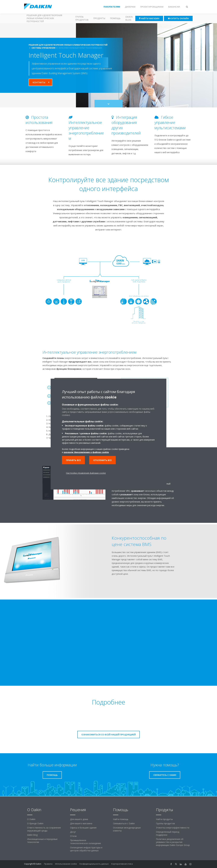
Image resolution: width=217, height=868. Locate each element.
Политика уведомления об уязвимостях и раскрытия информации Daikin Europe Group (173, 842)
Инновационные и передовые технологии (42, 841)
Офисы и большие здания (83, 828)
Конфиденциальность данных (94, 864)
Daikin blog (129, 18)
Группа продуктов (82, 18)
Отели (73, 836)
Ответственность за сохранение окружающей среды (44, 829)
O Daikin (31, 819)
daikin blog (32, 835)
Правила (48, 864)
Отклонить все (102, 460)
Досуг (73, 832)
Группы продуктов (165, 823)
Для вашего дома (79, 819)
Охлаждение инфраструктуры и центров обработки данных (86, 849)
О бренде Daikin (35, 823)
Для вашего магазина (81, 823)
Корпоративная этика (122, 864)
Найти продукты (164, 819)
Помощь (115, 18)
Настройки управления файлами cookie (86, 473)
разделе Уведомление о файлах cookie (86, 452)
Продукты (99, 18)
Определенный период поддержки (168, 833)
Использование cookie (66, 864)
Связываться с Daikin (124, 823)
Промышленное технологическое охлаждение (86, 842)
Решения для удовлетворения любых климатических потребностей (44, 18)
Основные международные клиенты (127, 829)
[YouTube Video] (109, 643)
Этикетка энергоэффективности (173, 828)
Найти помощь (121, 819)
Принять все (73, 460)
